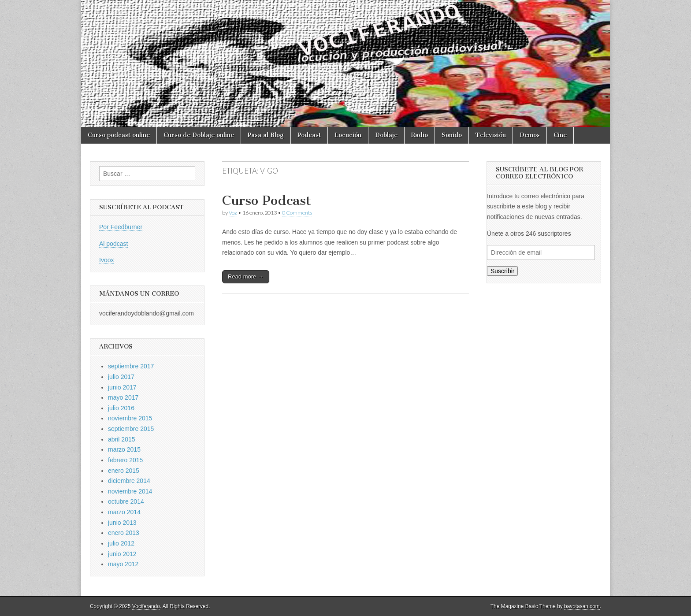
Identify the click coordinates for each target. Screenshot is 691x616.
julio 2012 (121, 543)
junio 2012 (122, 554)
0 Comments (297, 213)
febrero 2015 (125, 460)
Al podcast (113, 244)
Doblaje (386, 135)
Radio (420, 135)
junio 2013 (122, 523)
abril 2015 (122, 439)
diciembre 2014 (129, 481)
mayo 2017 (123, 397)
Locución (348, 135)
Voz (233, 213)
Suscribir (502, 271)
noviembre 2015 (130, 418)
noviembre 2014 (130, 491)
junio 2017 (122, 387)
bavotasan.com (582, 606)
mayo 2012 (123, 564)
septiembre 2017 (131, 366)
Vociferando (146, 606)
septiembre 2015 (131, 429)
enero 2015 (124, 471)
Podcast (309, 135)
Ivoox (106, 260)
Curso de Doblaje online (199, 135)
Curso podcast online (119, 135)
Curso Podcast (267, 200)
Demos (530, 135)
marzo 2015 (124, 449)
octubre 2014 (126, 501)
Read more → (246, 276)
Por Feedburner (121, 227)
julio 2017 (121, 377)
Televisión (491, 135)
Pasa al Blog (266, 135)
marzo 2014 (124, 512)
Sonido (452, 135)
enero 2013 (124, 533)
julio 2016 (121, 408)
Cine (560, 135)
